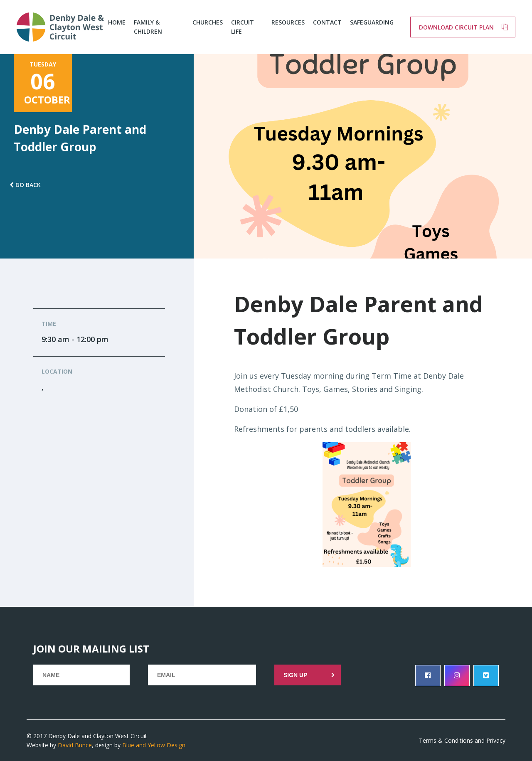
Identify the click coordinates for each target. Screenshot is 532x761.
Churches (208, 22)
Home (117, 22)
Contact (327, 22)
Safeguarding (372, 22)
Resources (288, 22)
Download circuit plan (456, 27)
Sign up (296, 675)
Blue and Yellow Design (154, 745)
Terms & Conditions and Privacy (462, 740)
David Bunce (75, 745)
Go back (28, 185)
